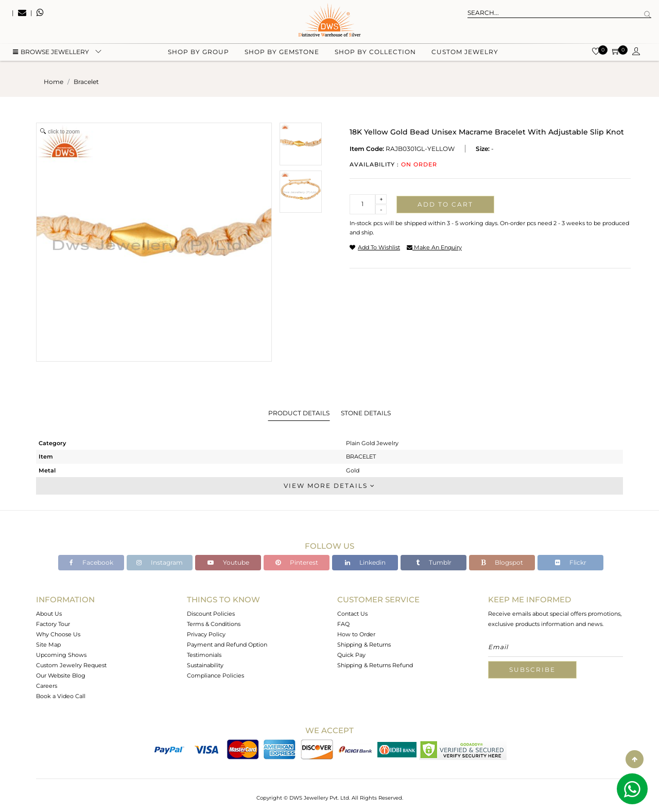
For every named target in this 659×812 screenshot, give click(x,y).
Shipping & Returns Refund (375, 665)
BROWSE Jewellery (51, 52)
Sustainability (205, 665)
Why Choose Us (58, 634)
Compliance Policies (215, 675)
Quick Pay (351, 655)
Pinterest (297, 562)
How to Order (356, 634)
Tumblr (434, 562)
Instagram (160, 562)
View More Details (329, 486)
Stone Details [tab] (366, 413)
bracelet (86, 82)
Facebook (91, 562)
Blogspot (502, 562)
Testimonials (204, 655)
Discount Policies (211, 614)
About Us (49, 614)
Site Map (48, 645)
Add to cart (445, 204)
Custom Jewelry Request (71, 665)
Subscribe (532, 670)
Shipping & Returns (364, 645)
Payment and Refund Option (227, 645)
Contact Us (352, 614)
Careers (47, 686)
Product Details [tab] (299, 413)
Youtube (228, 562)
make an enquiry (434, 247)
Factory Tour (53, 624)
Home (54, 82)
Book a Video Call (61, 696)
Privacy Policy (206, 634)
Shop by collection (375, 52)
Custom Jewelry (465, 52)
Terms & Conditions (214, 624)
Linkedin (365, 562)
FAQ (343, 624)
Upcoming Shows (61, 655)
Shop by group (198, 52)
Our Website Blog (61, 675)
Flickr (571, 562)
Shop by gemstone (282, 52)
